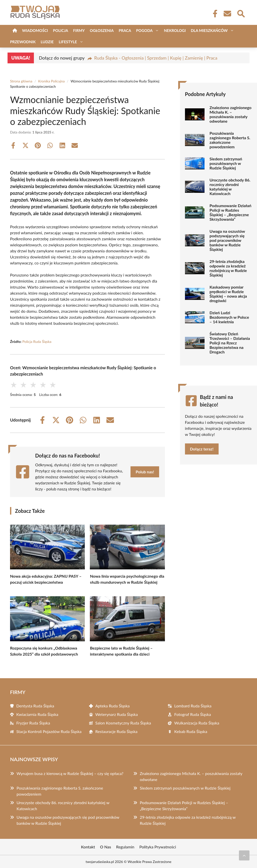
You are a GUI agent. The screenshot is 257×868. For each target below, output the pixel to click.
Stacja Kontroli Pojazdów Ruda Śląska (49, 731)
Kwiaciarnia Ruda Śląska (37, 714)
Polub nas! (145, 472)
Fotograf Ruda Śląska (192, 714)
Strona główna (21, 81)
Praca (125, 30)
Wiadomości (35, 30)
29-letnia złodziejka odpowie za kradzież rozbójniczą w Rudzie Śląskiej (228, 268)
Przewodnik (23, 42)
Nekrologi (175, 30)
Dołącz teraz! (202, 449)
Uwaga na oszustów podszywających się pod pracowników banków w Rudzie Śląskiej (227, 240)
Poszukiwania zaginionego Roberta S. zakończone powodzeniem (230, 140)
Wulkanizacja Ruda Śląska (197, 723)
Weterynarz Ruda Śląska (117, 714)
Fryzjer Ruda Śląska (33, 723)
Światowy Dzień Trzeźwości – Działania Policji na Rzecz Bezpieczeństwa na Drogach (230, 343)
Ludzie (47, 42)
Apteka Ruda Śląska (113, 706)
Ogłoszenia (102, 30)
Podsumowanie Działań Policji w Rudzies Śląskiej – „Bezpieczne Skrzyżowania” (231, 212)
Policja (60, 30)
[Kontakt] (227, 14)
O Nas (106, 847)
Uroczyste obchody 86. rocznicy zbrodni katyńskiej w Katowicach (230, 187)
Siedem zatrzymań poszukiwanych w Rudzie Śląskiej (226, 163)
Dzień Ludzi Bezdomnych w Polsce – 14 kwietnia (229, 317)
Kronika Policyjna (51, 81)
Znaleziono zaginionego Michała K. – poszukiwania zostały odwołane (231, 114)
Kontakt (88, 847)
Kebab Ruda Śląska (191, 731)
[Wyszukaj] (241, 13)
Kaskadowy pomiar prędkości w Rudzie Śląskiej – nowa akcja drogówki (228, 294)
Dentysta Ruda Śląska (35, 706)
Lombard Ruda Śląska (193, 706)
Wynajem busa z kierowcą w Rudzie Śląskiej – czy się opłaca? (70, 773)
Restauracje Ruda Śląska (116, 731)
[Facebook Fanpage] (214, 14)
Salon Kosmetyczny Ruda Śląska (123, 723)
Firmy (79, 30)
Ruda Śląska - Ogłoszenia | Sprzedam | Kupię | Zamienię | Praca (156, 58)
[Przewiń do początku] (244, 855)
